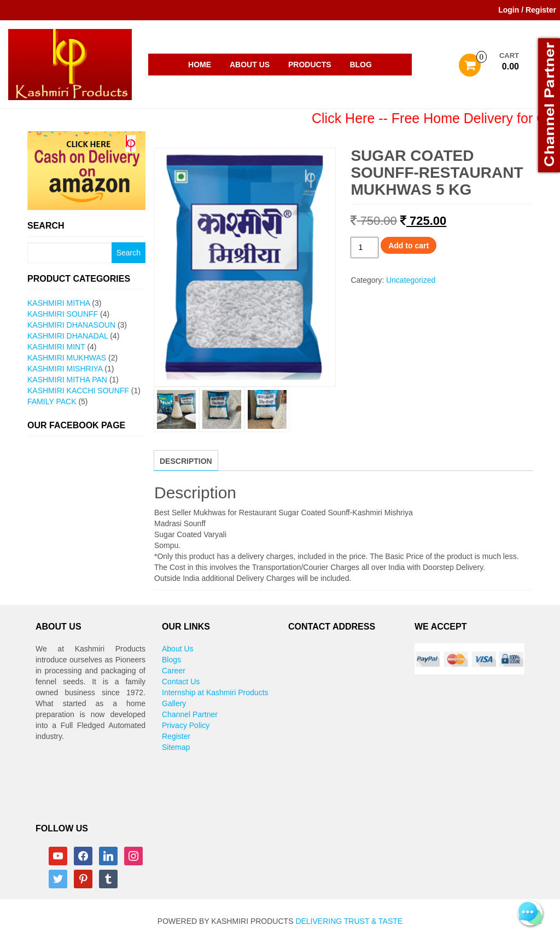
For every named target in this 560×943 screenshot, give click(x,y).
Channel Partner (190, 714)
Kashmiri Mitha (59, 303)
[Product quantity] (364, 248)
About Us (250, 65)
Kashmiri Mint (56, 347)
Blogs (171, 660)
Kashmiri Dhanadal (68, 336)
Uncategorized (411, 280)
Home (200, 65)
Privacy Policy (186, 725)
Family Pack (52, 401)
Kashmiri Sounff (63, 314)
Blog (360, 65)
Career (174, 671)
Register (176, 736)
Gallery (174, 703)
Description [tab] (186, 461)
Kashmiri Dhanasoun (71, 325)
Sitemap (176, 747)
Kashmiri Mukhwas (67, 358)
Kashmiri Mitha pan (67, 380)
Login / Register (527, 10)
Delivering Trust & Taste (349, 921)
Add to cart (409, 246)
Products (310, 65)
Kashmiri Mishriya (65, 369)
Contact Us (181, 682)
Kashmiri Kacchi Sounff (78, 391)
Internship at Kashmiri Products (215, 692)
